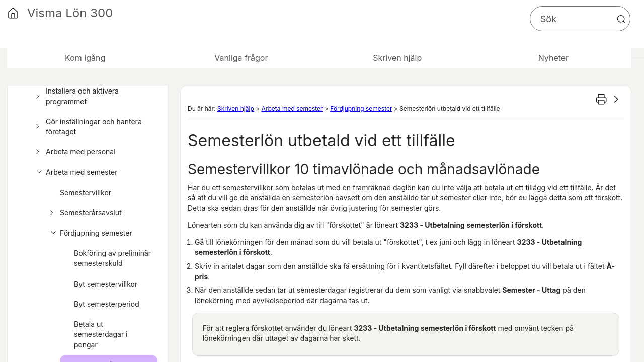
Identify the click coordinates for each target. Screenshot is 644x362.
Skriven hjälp (236, 108)
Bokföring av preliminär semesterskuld (112, 258)
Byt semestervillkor (106, 284)
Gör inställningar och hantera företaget (87, 127)
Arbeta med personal (74, 152)
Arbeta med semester (75, 172)
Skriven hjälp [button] (397, 58)
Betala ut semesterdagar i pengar (101, 334)
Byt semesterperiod (107, 304)
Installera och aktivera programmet (76, 96)
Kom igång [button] (85, 58)
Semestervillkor (86, 192)
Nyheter (553, 58)
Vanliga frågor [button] (241, 58)
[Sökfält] (580, 19)
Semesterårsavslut (84, 213)
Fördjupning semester (90, 233)
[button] (621, 19)
